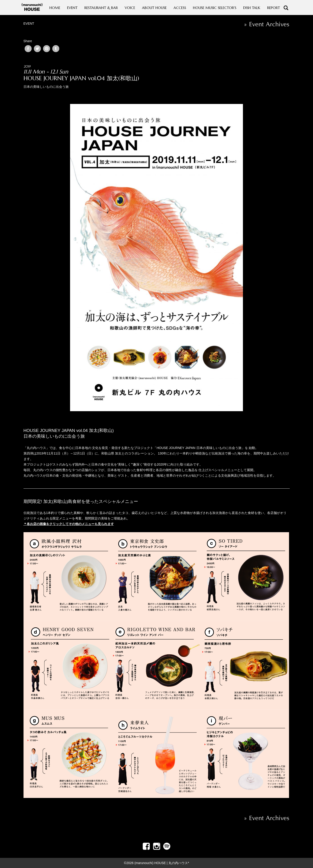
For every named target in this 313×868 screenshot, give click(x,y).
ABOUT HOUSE (154, 8)
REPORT (273, 8)
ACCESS (180, 8)
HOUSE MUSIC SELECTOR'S (215, 8)
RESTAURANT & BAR (101, 8)
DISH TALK (252, 8)
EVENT (72, 8)
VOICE (130, 8)
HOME (55, 8)
